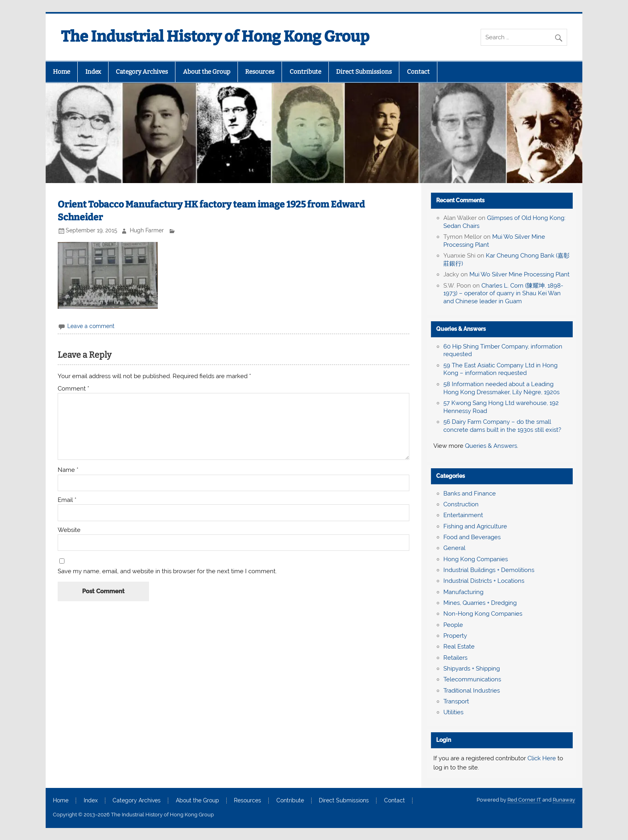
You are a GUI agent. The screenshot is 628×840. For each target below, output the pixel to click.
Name (68, 470)
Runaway (564, 800)
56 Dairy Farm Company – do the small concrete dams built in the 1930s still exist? (502, 426)
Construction (461, 504)
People (453, 625)
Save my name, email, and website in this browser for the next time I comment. (167, 571)
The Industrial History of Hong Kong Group (215, 36)
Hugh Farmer (147, 230)
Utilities (453, 712)
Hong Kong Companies (476, 559)
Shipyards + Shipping (472, 669)
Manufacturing (463, 592)
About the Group (207, 72)
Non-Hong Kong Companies (483, 614)
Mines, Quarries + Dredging (480, 603)
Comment (73, 389)
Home (61, 72)
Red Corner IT (524, 800)
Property (455, 636)
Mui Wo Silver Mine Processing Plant (519, 274)
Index (93, 72)
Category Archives (142, 72)
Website (69, 530)
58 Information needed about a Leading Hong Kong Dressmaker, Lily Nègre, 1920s (501, 388)
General (454, 548)
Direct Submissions (364, 72)
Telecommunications (472, 679)
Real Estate (459, 647)
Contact (418, 72)
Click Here (542, 758)
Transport (456, 701)
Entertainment (463, 515)
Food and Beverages (472, 537)
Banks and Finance (470, 494)
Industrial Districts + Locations (484, 581)
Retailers (455, 658)
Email (67, 500)
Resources (260, 72)
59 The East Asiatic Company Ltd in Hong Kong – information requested (500, 369)
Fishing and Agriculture (475, 526)
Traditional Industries (472, 691)
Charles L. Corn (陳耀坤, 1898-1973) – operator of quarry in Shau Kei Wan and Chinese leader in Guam (503, 294)
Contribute (305, 72)
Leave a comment (91, 326)
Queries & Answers (461, 329)
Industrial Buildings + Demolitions (489, 570)
